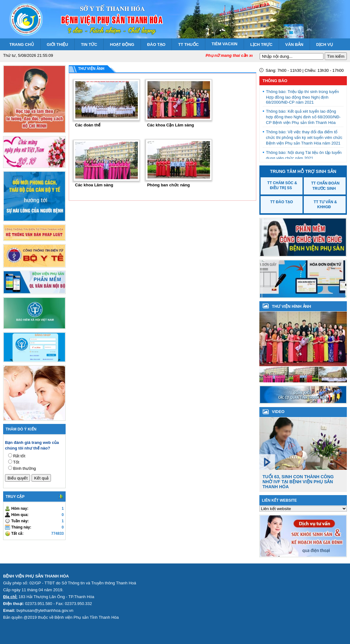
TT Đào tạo (282, 202)
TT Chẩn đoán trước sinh (325, 186)
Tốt (16, 462)
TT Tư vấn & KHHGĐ (325, 204)
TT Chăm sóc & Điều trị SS (282, 185)
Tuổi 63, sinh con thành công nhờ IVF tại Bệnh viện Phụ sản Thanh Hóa (298, 482)
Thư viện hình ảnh (291, 306)
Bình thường (25, 468)
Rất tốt (19, 456)
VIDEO (278, 412)
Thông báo (275, 81)
